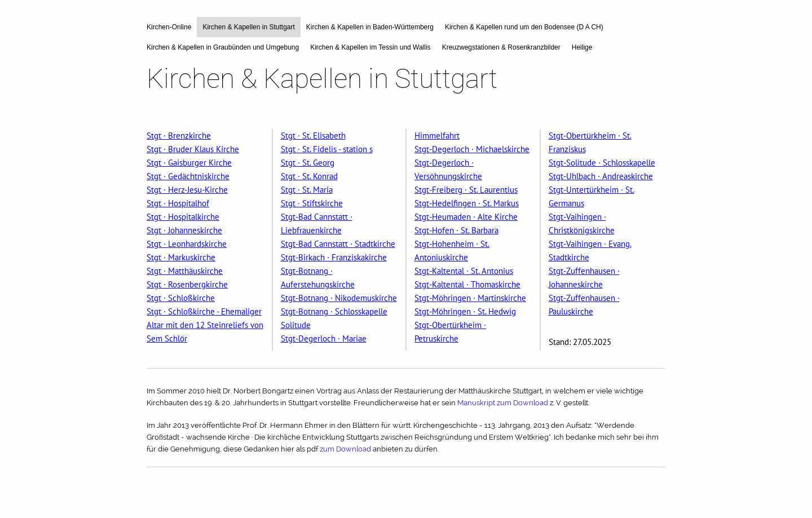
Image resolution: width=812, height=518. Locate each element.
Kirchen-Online (169, 27)
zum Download (346, 449)
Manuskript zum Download (504, 403)
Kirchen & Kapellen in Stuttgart (248, 27)
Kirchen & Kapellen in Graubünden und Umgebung (223, 47)
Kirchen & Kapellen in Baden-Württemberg (370, 27)
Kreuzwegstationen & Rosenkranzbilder (501, 47)
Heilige (582, 47)
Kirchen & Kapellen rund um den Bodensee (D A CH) (524, 27)
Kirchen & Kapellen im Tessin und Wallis (370, 47)
